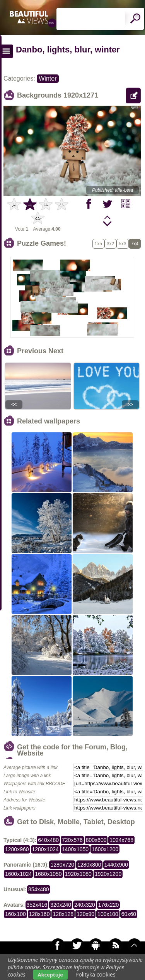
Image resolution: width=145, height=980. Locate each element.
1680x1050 (48, 874)
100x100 (108, 914)
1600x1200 (105, 849)
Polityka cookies (96, 974)
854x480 (39, 889)
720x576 (72, 840)
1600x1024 (18, 874)
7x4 (135, 244)
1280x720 (62, 865)
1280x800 (89, 865)
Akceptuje (50, 975)
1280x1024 (45, 849)
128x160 (39, 914)
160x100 (15, 914)
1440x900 (116, 865)
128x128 (63, 914)
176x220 (109, 905)
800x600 (96, 840)
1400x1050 (75, 849)
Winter (48, 78)
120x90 (85, 914)
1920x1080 (78, 874)
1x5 (98, 244)
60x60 (129, 914)
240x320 (85, 905)
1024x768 (121, 840)
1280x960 (17, 849)
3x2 (110, 244)
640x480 (48, 840)
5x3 (122, 244)
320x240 (61, 905)
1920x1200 (108, 874)
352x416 (37, 905)
